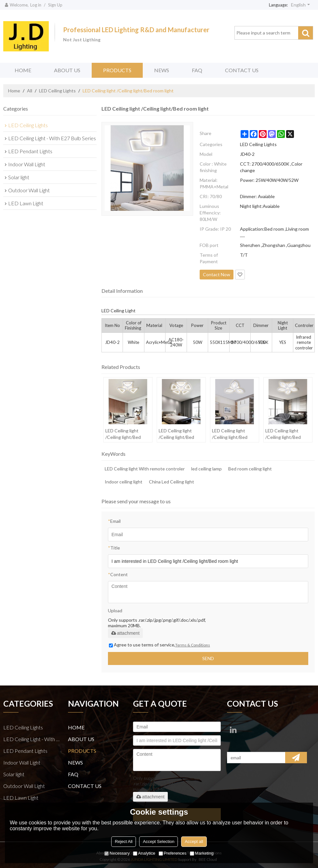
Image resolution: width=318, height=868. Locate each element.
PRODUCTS (117, 70)
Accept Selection (159, 841)
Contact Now (217, 274)
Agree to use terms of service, (159, 645)
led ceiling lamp (206, 469)
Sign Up (55, 5)
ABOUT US (67, 70)
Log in (36, 5)
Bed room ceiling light (250, 469)
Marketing (202, 853)
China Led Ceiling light (172, 482)
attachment (125, 633)
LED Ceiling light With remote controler (145, 469)
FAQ (197, 70)
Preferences (173, 853)
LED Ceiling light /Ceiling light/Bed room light (123, 434)
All (30, 91)
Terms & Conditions (193, 645)
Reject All (124, 841)
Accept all (194, 841)
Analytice (144, 853)
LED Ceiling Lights (57, 91)
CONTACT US (242, 70)
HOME (23, 70)
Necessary (117, 853)
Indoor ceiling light (124, 482)
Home (14, 91)
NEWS (162, 70)
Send (208, 658)
